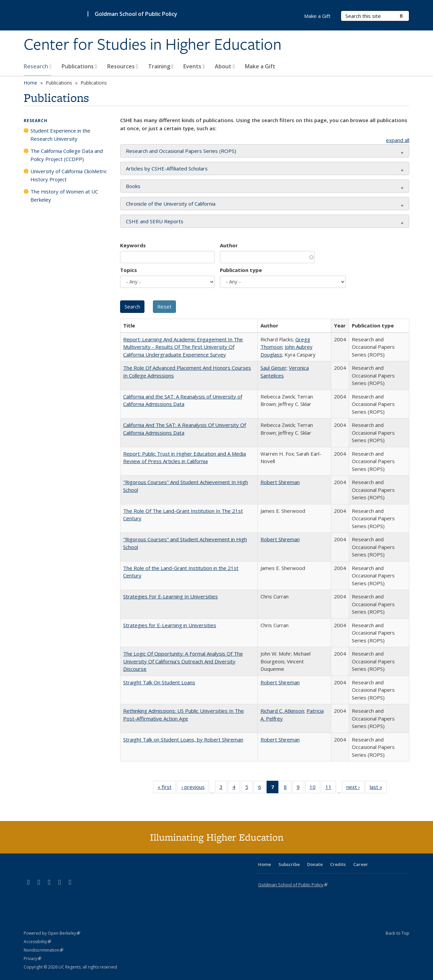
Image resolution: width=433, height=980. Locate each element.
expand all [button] (398, 140)
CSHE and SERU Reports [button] (155, 221)
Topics (129, 270)
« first (167, 788)
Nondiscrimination (43, 950)
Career (361, 864)
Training (161, 66)
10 (315, 788)
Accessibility (37, 942)
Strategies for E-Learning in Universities (170, 625)
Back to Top (397, 933)
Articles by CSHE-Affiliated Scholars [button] (167, 168)
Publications (79, 66)
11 (331, 788)
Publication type (241, 270)
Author (229, 245)
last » (378, 788)
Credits (338, 864)
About (225, 66)
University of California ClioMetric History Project (69, 175)
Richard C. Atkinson (282, 711)
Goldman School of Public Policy (136, 14)
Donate (315, 864)
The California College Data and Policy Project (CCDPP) (67, 155)
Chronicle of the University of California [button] (171, 204)
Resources (123, 66)
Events (194, 66)
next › (355, 788)
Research (38, 66)
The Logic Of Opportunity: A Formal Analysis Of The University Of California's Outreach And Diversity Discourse (183, 661)
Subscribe (289, 864)
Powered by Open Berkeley (52, 933)
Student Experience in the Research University (60, 135)
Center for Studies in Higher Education (153, 45)
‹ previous (195, 788)
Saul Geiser (274, 368)
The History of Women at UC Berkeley (64, 196)
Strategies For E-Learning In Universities (170, 596)
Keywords (133, 245)
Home (30, 83)
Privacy (32, 959)
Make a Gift (260, 66)
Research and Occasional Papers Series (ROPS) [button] (181, 151)
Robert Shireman (280, 482)
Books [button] (133, 186)
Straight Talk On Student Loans (159, 682)
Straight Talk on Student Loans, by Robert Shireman (183, 739)
